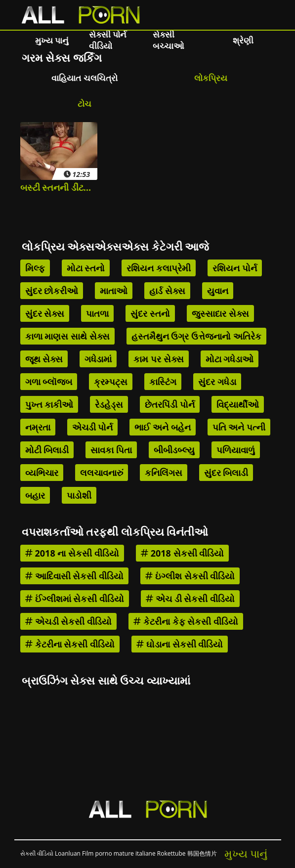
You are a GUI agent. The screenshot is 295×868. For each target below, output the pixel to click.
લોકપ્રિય (211, 78)
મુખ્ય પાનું (52, 40)
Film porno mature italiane (119, 853)
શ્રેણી (243, 40)
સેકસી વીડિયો (37, 853)
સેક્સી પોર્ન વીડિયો (108, 40)
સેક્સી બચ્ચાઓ (169, 40)
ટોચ (84, 104)
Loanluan (68, 853)
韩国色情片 (202, 853)
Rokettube (171, 853)
